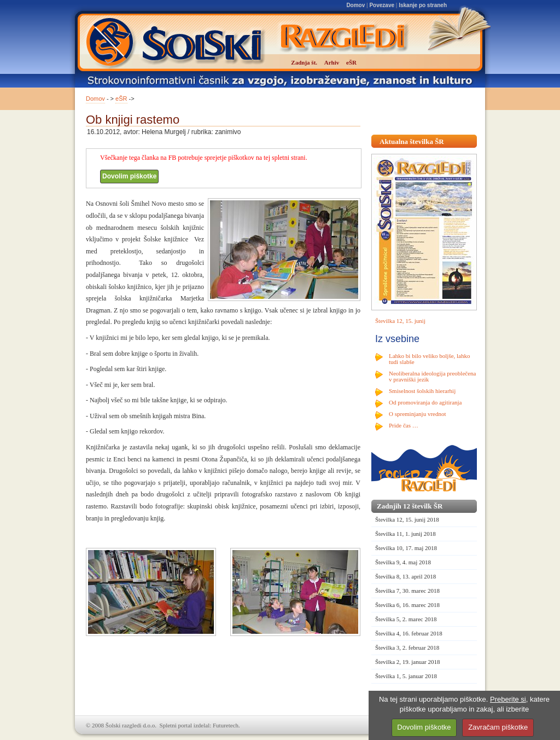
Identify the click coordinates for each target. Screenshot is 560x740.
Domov (355, 5)
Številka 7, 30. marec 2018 (407, 591)
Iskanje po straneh (423, 5)
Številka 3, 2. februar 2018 (407, 647)
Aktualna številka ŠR (412, 141)
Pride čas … (404, 425)
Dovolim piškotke (129, 176)
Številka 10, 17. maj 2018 (406, 548)
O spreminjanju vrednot (417, 414)
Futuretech (226, 725)
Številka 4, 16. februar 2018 (409, 633)
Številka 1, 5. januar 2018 (406, 676)
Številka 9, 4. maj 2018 (403, 562)
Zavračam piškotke (498, 727)
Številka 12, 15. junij (400, 321)
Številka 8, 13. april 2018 (406, 576)
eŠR (121, 99)
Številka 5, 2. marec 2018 (406, 619)
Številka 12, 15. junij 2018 (407, 519)
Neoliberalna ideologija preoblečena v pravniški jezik (432, 376)
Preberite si (508, 699)
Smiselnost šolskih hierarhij (422, 391)
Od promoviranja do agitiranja (425, 402)
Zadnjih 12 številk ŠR (410, 506)
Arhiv (332, 62)
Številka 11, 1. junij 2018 (406, 534)
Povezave (382, 5)
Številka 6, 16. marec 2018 (407, 605)
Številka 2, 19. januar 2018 (408, 662)
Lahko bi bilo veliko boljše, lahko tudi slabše (429, 359)
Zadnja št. (304, 62)
